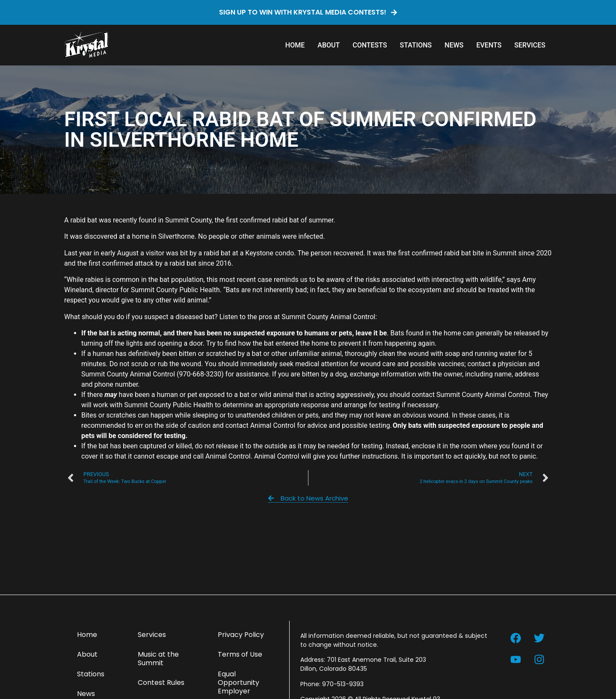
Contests (370, 45)
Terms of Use (240, 654)
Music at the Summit (158, 659)
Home (295, 45)
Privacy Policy (241, 635)
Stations (416, 45)
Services (530, 45)
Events (489, 45)
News (454, 45)
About (329, 45)
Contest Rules (161, 683)
